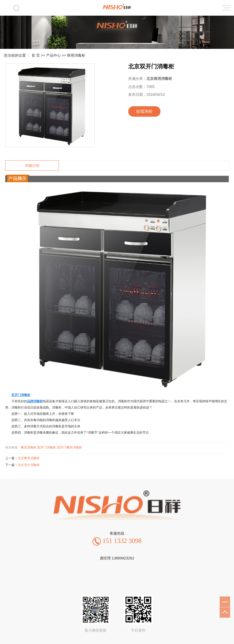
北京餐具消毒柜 (29, 458)
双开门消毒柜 (47, 447)
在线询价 (144, 111)
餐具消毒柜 (29, 447)
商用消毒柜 (76, 55)
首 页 (36, 55)
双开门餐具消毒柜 (70, 447)
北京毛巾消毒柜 (29, 465)
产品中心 (53, 55)
